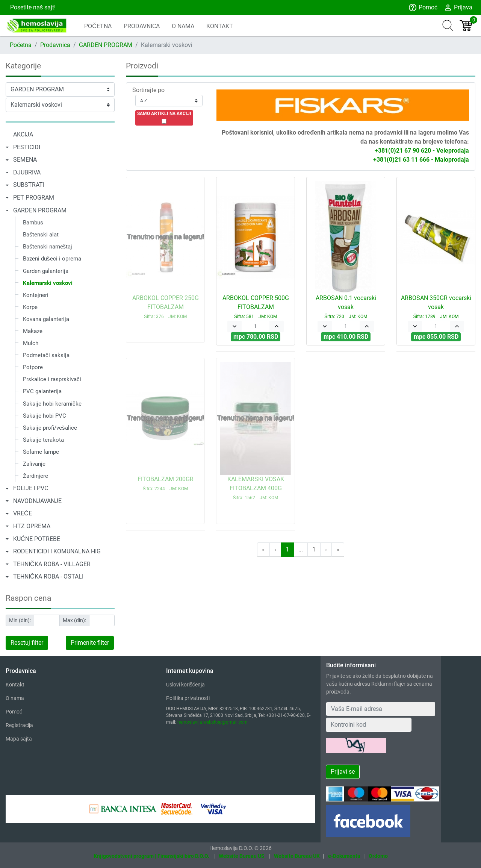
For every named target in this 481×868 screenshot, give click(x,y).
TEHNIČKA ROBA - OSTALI (48, 576)
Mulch (31, 343)
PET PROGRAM (34, 198)
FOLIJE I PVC (31, 488)
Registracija (19, 725)
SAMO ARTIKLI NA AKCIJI (164, 114)
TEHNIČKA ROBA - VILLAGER (52, 564)
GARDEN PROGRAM (106, 45)
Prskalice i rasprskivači (52, 379)
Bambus (33, 223)
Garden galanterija (46, 271)
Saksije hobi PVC (45, 416)
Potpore (33, 367)
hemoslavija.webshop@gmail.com (213, 722)
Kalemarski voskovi (48, 283)
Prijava (458, 8)
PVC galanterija (42, 391)
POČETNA (98, 26)
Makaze (33, 331)
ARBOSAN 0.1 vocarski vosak (346, 307)
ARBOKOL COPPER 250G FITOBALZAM (166, 307)
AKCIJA (23, 134)
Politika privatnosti (188, 698)
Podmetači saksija (46, 355)
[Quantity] (256, 326)
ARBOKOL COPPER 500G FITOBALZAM (256, 307)
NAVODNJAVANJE (37, 501)
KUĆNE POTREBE (37, 539)
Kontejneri (36, 295)
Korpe (30, 307)
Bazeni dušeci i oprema (52, 259)
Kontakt (15, 685)
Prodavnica (55, 45)
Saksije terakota (43, 440)
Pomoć (423, 8)
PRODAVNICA (142, 26)
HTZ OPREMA (32, 526)
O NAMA (183, 26)
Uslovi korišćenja (185, 685)
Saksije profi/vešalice (50, 428)
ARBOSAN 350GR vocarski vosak (436, 307)
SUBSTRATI (29, 185)
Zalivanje (34, 464)
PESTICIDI (27, 147)
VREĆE (23, 513)
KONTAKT (220, 26)
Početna (21, 45)
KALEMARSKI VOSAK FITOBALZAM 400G (256, 488)
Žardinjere (36, 476)
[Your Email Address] (381, 709)
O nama (15, 698)
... (301, 549)
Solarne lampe (41, 452)
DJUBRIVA (27, 172)
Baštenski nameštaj (48, 247)
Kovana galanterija (46, 319)
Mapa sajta (19, 739)
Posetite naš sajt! (32, 7)
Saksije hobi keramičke (52, 404)
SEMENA (25, 160)
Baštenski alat (41, 235)
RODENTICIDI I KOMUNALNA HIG (57, 551)
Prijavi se (343, 772)
